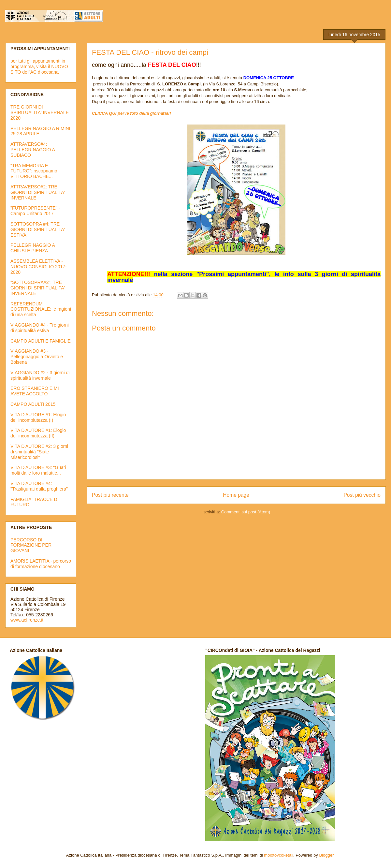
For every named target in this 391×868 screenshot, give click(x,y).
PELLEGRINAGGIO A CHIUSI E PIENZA (33, 248)
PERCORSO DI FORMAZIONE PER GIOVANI (31, 545)
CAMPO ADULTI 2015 (33, 404)
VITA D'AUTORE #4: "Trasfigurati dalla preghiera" (39, 486)
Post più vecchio (362, 495)
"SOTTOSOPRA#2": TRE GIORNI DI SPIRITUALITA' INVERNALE (38, 288)
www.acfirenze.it (27, 620)
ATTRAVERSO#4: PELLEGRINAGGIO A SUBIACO (33, 150)
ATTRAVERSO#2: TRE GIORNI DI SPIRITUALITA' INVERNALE (38, 192)
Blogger (326, 855)
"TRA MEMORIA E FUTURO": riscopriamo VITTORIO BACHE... (34, 171)
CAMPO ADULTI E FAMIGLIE (41, 341)
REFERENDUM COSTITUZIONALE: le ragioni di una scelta (41, 309)
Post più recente (110, 495)
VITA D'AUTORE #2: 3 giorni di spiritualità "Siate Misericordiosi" (39, 452)
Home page (236, 495)
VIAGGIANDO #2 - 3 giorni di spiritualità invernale (40, 375)
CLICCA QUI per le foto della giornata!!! (131, 113)
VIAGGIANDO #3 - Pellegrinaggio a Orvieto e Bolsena (37, 357)
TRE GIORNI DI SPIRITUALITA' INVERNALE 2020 (40, 112)
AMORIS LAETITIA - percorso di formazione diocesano (41, 564)
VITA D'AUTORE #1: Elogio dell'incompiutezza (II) (38, 433)
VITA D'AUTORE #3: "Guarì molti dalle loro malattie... (38, 470)
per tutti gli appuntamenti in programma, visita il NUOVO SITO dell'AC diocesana (39, 66)
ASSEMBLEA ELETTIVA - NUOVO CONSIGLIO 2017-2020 (39, 267)
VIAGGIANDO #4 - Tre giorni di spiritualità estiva (40, 328)
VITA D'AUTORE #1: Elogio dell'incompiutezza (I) (38, 417)
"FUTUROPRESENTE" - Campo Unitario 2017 (35, 211)
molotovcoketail (279, 855)
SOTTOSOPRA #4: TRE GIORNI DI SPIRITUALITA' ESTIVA (38, 229)
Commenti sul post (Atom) (246, 512)
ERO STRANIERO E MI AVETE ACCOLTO (35, 391)
